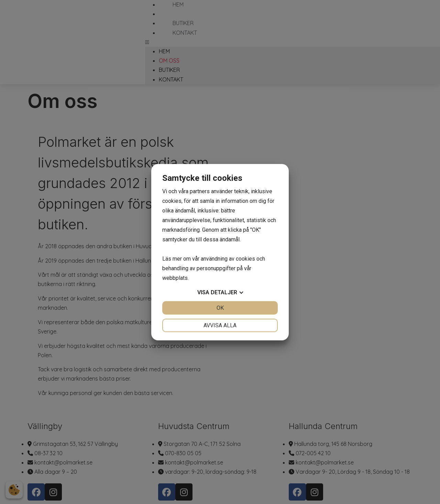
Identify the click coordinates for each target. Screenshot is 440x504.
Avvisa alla (220, 325)
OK (220, 308)
